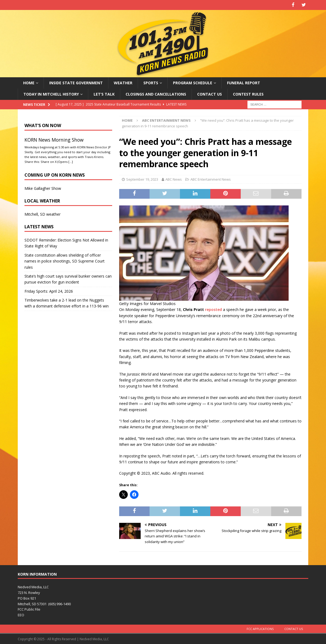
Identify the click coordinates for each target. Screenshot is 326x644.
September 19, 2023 (142, 179)
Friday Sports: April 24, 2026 (49, 291)
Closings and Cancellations (156, 94)
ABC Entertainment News (211, 179)
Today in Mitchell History (51, 94)
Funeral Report (244, 82)
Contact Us (210, 94)
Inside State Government (76, 82)
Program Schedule (193, 82)
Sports (151, 82)
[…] (71, 161)
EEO (21, 615)
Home (29, 82)
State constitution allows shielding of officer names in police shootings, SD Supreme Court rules (65, 261)
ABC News (174, 179)
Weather (123, 82)
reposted (213, 309)
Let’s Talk (104, 94)
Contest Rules (248, 94)
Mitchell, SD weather (42, 214)
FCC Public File (29, 609)
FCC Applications (260, 628)
